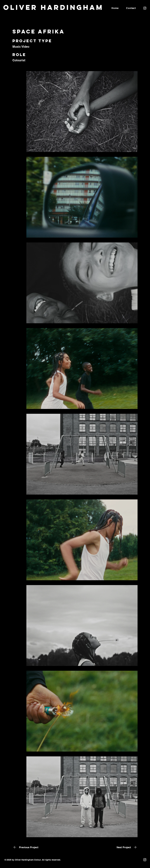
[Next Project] (127, 847)
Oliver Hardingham (53, 7)
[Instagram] (145, 8)
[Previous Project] (25, 847)
